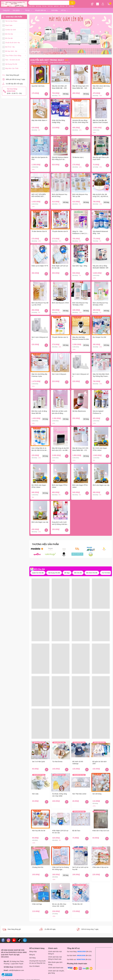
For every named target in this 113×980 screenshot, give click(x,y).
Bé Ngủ (67, 573)
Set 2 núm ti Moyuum (59, 374)
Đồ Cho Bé (39, 569)
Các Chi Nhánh (34, 966)
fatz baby (71, 6)
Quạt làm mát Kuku (38, 86)
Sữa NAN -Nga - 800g (80, 266)
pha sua (62, 6)
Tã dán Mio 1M (77, 904)
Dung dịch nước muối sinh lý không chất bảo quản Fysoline (59, 524)
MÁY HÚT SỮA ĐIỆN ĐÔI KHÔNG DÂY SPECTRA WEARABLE (39, 196)
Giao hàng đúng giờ (13, 75)
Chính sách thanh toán (56, 968)
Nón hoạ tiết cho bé (39, 831)
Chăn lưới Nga (37, 904)
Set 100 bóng (97, 794)
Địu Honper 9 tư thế (99, 337)
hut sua (44, 6)
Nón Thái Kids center (79, 794)
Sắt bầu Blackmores (79, 411)
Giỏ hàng (32, 958)
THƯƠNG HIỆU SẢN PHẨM (45, 544)
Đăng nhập (33, 951)
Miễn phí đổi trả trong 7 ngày (16, 79)
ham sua (50, 6)
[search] (72, 3)
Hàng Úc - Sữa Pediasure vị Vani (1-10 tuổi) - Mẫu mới (80, 233)
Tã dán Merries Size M (39, 231)
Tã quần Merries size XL (60, 337)
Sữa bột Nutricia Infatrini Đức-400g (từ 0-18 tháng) (60, 159)
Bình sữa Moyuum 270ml (60, 303)
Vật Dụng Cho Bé (54, 573)
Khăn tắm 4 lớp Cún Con (101, 831)
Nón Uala (35, 794)
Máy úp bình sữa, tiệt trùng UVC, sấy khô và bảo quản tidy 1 (100, 196)
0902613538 (81, 951)
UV (67, 6)
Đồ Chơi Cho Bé (92, 573)
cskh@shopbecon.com (16, 970)
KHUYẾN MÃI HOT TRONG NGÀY (47, 60)
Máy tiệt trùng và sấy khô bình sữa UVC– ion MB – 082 (60, 450)
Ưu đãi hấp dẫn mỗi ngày (14, 84)
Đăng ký (32, 955)
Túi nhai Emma (57, 762)
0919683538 (18, 967)
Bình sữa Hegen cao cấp (101, 485)
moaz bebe (31, 6)
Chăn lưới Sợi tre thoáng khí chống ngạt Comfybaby (61, 869)
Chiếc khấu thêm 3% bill (40, 62)
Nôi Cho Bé (78, 573)
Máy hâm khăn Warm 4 (39, 120)
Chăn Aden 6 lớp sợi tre (100, 867)
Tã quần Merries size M (60, 231)
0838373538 (81, 959)
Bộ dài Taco (76, 831)
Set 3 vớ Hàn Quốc (39, 762)
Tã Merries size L (78, 157)
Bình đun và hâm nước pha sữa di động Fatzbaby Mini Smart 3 (60, 413)
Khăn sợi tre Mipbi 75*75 (40, 266)
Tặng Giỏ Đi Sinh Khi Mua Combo (61, 62)
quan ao (56, 6)
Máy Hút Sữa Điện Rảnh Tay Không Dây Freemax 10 (101, 376)
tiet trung (38, 6)
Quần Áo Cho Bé (38, 573)
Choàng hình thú (38, 867)
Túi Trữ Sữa (106, 573)
